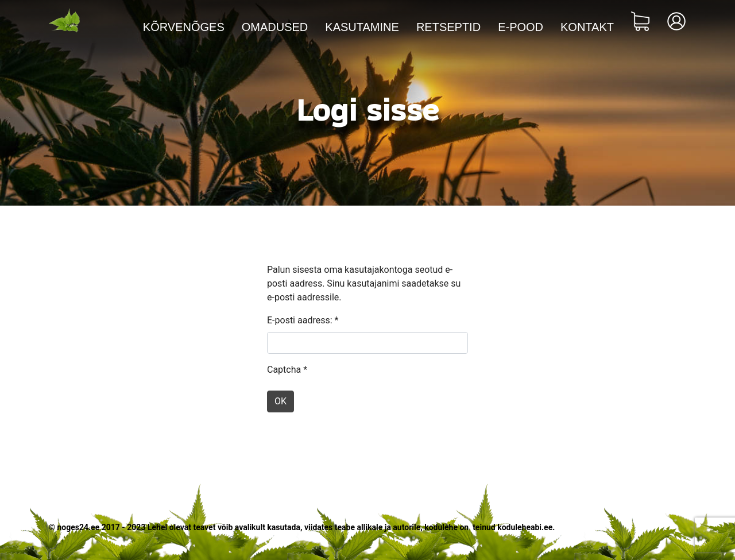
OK (281, 401)
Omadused (275, 27)
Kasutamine (362, 27)
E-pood (521, 27)
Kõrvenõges (184, 27)
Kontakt (587, 27)
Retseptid (448, 27)
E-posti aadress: (303, 320)
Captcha (287, 370)
